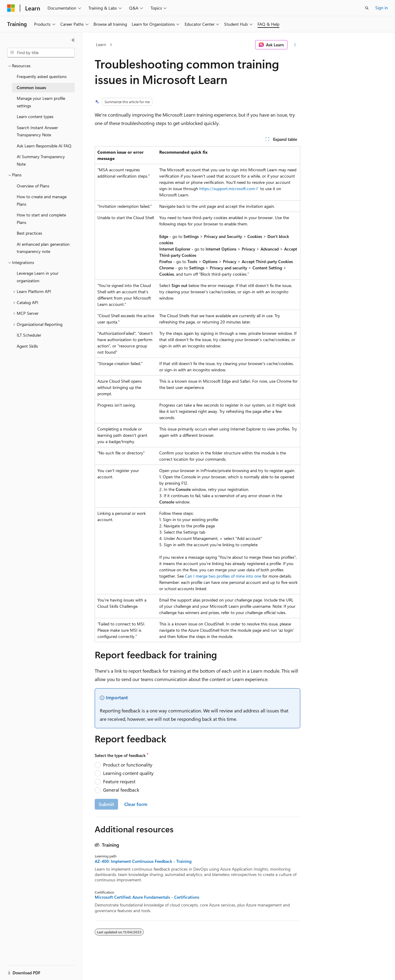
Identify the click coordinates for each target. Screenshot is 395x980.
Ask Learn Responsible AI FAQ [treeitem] (44, 146)
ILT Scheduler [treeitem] (29, 335)
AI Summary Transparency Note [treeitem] (41, 160)
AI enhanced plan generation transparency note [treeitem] (43, 248)
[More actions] (295, 45)
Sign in (382, 8)
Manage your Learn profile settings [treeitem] (41, 102)
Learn (101, 44)
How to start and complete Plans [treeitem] (41, 219)
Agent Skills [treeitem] (27, 346)
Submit (106, 804)
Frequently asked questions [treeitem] (42, 76)
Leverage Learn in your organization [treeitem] (38, 277)
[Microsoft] (11, 8)
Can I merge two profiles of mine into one (223, 576)
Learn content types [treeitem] (35, 116)
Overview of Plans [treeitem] (33, 186)
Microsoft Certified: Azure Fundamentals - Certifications (147, 897)
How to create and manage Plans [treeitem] (42, 200)
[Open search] (367, 8)
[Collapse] (73, 40)
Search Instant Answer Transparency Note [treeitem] (37, 131)
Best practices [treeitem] (29, 233)
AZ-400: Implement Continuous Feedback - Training (143, 861)
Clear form (136, 804)
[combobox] (41, 53)
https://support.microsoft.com (227, 188)
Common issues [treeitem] (31, 87)
